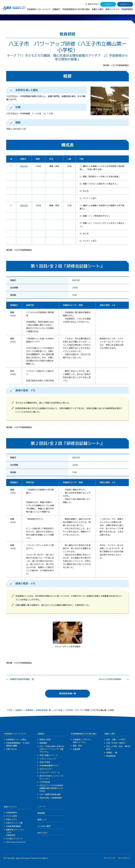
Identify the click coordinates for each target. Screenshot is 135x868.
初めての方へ (93, 4)
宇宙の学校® (45, 762)
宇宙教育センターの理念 (16, 739)
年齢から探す (98, 9)
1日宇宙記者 (45, 782)
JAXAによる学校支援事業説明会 (112, 679)
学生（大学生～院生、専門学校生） (118, 748)
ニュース (41, 806)
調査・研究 (77, 746)
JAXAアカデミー (46, 769)
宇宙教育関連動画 (13, 826)
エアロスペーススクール (50, 772)
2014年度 (58, 710)
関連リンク (42, 820)
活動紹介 (56, 9)
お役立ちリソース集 (14, 823)
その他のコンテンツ (14, 839)
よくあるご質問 (44, 826)
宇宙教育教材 (127, 9)
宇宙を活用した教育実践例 (50, 798)
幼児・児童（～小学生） (116, 739)
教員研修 (29, 710)
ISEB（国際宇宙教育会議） (51, 794)
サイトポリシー (125, 858)
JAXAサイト (125, 4)
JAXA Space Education (16, 842)
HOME (10, 710)
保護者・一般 (112, 753)
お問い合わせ (11, 749)
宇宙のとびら (11, 819)
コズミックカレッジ (48, 759)
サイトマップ (109, 858)
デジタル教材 (11, 816)
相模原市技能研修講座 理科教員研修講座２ (23, 679)
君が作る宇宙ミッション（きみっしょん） (51, 777)
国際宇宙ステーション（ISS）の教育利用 (15, 832)
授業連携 (43, 743)
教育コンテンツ (112, 9)
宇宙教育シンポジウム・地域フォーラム (83, 741)
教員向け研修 (45, 739)
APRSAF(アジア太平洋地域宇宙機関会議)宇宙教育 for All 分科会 (51, 788)
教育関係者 (111, 756)
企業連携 (76, 749)
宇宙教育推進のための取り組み (76, 9)
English (108, 4)
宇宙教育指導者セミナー (50, 766)
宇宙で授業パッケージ (49, 755)
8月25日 (24, 166)
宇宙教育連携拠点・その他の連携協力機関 (18, 744)
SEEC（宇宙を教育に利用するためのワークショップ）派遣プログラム (52, 749)
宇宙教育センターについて (39, 9)
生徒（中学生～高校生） (116, 743)
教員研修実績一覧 (67, 693)
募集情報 (41, 813)
